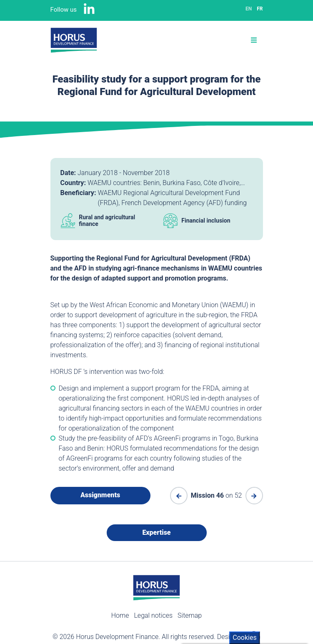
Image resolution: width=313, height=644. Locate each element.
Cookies (244, 514)
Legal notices (153, 615)
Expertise (156, 532)
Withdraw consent (224, 626)
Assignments (100, 495)
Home (120, 615)
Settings (281, 626)
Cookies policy (207, 592)
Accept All (211, 609)
